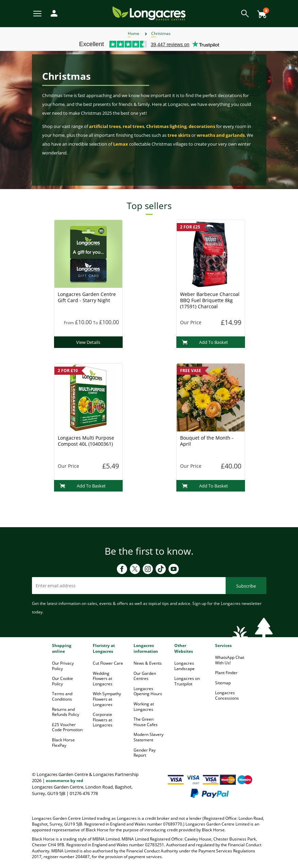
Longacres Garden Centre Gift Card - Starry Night (87, 297)
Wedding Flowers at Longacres (103, 679)
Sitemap (223, 683)
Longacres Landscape (185, 666)
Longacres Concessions (227, 695)
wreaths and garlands (221, 135)
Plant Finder (226, 673)
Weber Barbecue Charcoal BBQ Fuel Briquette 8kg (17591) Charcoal (210, 300)
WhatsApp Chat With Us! (230, 660)
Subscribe (246, 586)
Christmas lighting (166, 126)
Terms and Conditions (62, 696)
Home (134, 33)
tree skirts (179, 135)
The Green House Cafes (146, 722)
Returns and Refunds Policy (66, 712)
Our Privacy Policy (63, 666)
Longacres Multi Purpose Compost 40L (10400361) (86, 441)
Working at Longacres (144, 707)
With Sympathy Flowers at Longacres (107, 699)
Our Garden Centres (145, 676)
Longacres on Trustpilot (187, 681)
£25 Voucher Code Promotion (67, 727)
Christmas (161, 33)
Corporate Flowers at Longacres (103, 720)
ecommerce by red (65, 781)
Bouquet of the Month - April (207, 441)
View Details (88, 342)
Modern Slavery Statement (148, 737)
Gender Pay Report (145, 753)
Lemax (121, 144)
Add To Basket (205, 342)
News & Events (148, 663)
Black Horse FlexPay (63, 743)
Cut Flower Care (108, 663)
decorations (202, 126)
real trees (133, 126)
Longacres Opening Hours (148, 691)
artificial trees (105, 126)
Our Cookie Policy (63, 681)
